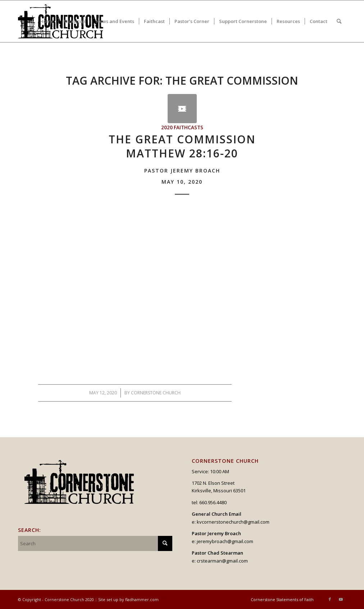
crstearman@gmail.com (222, 561)
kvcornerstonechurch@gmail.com (233, 522)
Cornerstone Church (156, 393)
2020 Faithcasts (182, 127)
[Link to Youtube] (341, 599)
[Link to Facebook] (330, 599)
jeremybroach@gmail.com (225, 541)
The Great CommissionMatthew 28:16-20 (182, 158)
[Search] (339, 21)
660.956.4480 (213, 502)
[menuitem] (47, 21)
